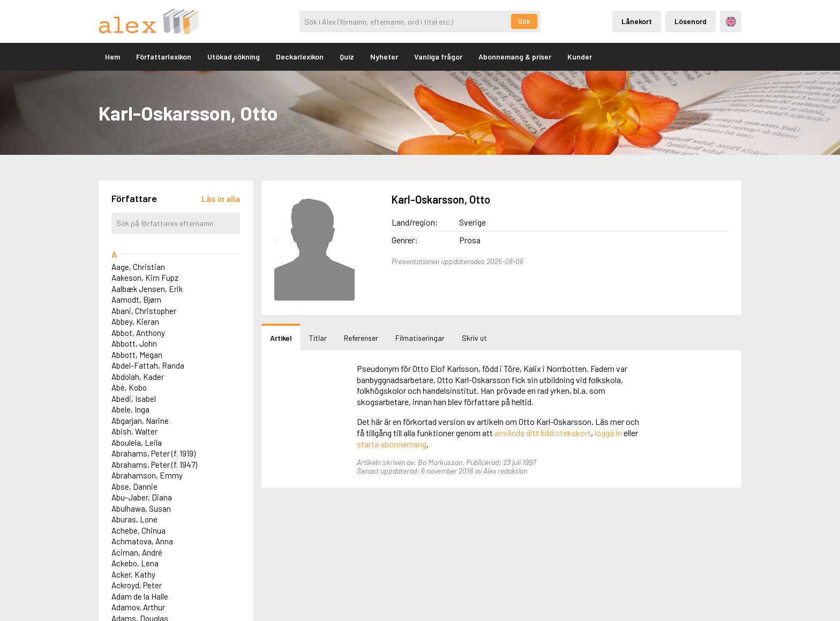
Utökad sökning (234, 57)
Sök (524, 21)
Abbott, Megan (137, 355)
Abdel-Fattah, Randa (148, 365)
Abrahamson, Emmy (147, 475)
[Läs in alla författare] (221, 199)
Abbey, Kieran (135, 321)
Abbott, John (134, 343)
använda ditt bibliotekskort (543, 433)
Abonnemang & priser (515, 57)
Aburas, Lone (134, 519)
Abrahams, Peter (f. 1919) (153, 453)
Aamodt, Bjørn (136, 300)
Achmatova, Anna (142, 541)
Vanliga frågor (438, 57)
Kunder (580, 57)
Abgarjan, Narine (140, 421)
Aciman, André (137, 552)
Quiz (347, 57)
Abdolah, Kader (138, 377)
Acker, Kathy (133, 574)
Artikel (281, 338)
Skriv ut (474, 338)
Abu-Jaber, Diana (142, 497)
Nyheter (384, 57)
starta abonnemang (392, 444)
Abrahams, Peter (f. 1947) (154, 465)
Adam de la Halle (140, 596)
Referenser (361, 338)
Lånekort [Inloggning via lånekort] (637, 21)
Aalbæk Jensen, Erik (147, 289)
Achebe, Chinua (138, 530)
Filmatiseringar (420, 338)
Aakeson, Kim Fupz (145, 278)
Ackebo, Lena (135, 563)
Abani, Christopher (144, 311)
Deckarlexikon (300, 57)
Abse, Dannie (134, 487)
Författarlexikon (164, 57)
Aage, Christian (138, 267)
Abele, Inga (130, 409)
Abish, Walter (134, 431)
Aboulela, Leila (137, 443)
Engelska (731, 22)
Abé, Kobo (129, 387)
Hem (112, 57)
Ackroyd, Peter (137, 585)
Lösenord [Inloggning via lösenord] (691, 21)
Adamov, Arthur (138, 607)
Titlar (318, 338)
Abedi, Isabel (134, 399)
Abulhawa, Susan (141, 508)
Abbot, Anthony (138, 333)
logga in (608, 433)
